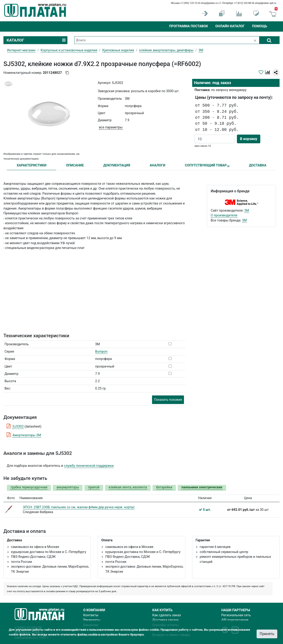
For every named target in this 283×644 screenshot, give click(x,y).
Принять (267, 634)
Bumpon (101, 352)
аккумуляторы (68, 487)
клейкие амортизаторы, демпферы (166, 50)
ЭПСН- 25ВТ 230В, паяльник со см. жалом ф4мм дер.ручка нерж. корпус (79, 507)
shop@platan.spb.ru (266, 3)
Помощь (260, 26)
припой (94, 487)
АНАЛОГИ (158, 165)
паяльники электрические (202, 487)
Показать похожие (168, 400)
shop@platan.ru (209, 3)
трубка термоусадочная (29, 487)
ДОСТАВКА (258, 165)
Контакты (91, 615)
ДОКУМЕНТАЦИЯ (117, 165)
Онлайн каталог (230, 26)
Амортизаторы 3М (27, 435)
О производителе (224, 215)
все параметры (111, 127)
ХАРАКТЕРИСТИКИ (32, 165)
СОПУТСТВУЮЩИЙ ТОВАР (207, 166)
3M (247, 211)
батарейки (164, 487)
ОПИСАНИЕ (75, 165)
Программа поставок (188, 26)
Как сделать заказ (167, 615)
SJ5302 (18, 427)
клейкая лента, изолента (128, 487)
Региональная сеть (236, 615)
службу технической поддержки (89, 466)
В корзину (248, 139)
